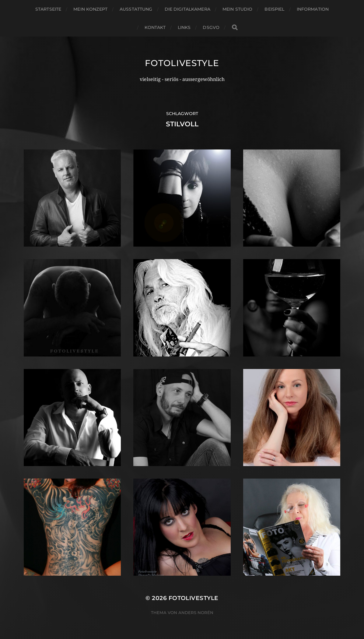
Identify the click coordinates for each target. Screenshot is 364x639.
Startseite (48, 9)
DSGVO (211, 27)
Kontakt (155, 27)
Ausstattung (136, 9)
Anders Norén (196, 613)
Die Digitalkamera (187, 9)
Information (313, 9)
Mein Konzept (90, 9)
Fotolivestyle (182, 63)
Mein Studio (238, 9)
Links (184, 27)
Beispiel (274, 9)
